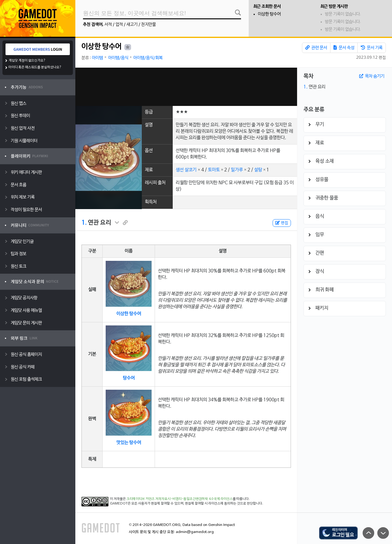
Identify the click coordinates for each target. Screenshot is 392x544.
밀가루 (237, 170)
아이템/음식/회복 (148, 58)
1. (84, 223)
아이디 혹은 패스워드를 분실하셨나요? (35, 67)
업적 (119, 25)
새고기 (132, 25)
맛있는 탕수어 (129, 443)
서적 (108, 25)
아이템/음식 (118, 58)
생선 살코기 (186, 170)
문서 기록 (372, 48)
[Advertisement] (186, 87)
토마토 (214, 170)
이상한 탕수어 (269, 14)
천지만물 (149, 25)
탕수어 (129, 378)
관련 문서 (316, 48)
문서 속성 (344, 48)
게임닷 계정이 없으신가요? (27, 61)
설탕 (258, 170)
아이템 (97, 58)
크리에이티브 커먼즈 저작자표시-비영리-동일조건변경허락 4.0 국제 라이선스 (180, 499)
